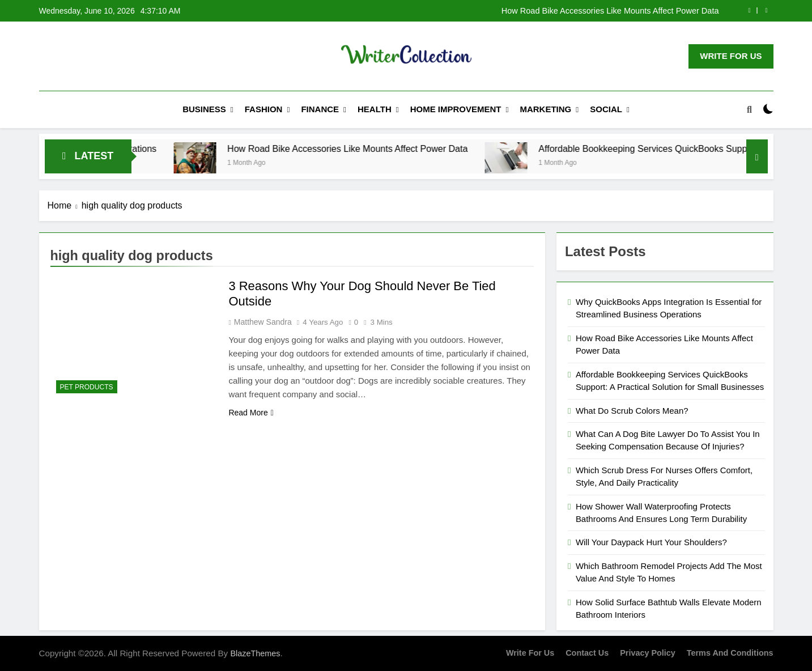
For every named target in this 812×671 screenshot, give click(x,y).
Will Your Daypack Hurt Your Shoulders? (651, 542)
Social (606, 109)
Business (204, 109)
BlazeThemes (255, 653)
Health (375, 109)
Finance (320, 109)
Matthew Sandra (263, 322)
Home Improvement (456, 109)
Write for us (530, 653)
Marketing (545, 109)
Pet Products (87, 387)
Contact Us (587, 653)
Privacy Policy (648, 653)
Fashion (264, 109)
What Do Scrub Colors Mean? (632, 411)
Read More (251, 413)
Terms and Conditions (730, 653)
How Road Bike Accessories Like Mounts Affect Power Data (610, 11)
